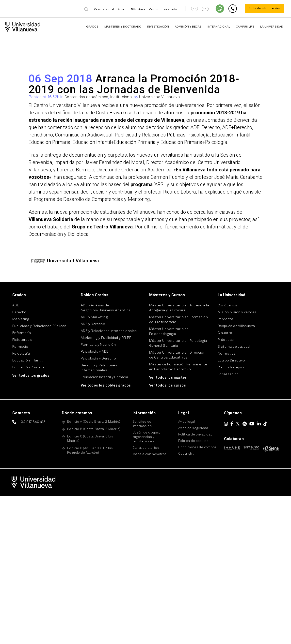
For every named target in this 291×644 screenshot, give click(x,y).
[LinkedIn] (259, 424)
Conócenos (227, 305)
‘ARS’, (149, 184)
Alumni (123, 10)
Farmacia (20, 347)
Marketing (21, 319)
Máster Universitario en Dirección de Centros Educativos (177, 355)
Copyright (186, 454)
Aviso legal (187, 422)
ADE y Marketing (94, 317)
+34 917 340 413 (32, 422)
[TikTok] (265, 424)
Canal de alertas (146, 448)
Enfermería (22, 333)
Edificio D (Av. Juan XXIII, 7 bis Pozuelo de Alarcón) (90, 451)
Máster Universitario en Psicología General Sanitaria (178, 343)
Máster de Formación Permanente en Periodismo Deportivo (178, 367)
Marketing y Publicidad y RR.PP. (106, 338)
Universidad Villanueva (160, 97)
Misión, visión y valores (237, 312)
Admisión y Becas (188, 27)
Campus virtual (104, 10)
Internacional (219, 27)
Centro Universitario (163, 10)
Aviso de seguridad (193, 428)
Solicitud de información (142, 424)
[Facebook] (232, 424)
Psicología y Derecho (98, 359)
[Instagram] (226, 424)
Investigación (158, 27)
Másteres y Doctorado (123, 27)
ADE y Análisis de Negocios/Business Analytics (106, 308)
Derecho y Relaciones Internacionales (99, 368)
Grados (92, 27)
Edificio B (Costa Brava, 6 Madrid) (94, 429)
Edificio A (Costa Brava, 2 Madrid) (94, 422)
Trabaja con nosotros (150, 454)
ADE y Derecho (93, 324)
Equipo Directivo (231, 360)
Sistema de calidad (234, 347)
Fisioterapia (22, 340)
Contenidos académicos (86, 97)
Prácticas (226, 340)
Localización (228, 374)
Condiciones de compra (197, 447)
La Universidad (272, 27)
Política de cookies (193, 441)
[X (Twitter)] (238, 424)
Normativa (227, 354)
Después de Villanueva (236, 326)
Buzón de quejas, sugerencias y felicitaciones (146, 437)
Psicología (21, 354)
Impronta (225, 319)
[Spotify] (245, 424)
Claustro (225, 333)
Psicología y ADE (95, 352)
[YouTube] (252, 424)
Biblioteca (138, 10)
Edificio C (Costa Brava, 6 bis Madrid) (90, 439)
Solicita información (265, 8)
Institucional (121, 97)
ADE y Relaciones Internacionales (109, 331)
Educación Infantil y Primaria (105, 377)
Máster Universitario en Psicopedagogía (169, 331)
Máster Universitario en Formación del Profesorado (178, 320)
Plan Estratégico (232, 367)
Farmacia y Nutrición (98, 345)
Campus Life (245, 27)
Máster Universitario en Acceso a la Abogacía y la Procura (179, 308)
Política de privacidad (195, 435)
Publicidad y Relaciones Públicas (39, 326)
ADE (16, 305)
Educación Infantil (27, 360)
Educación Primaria (28, 367)
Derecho (19, 312)
